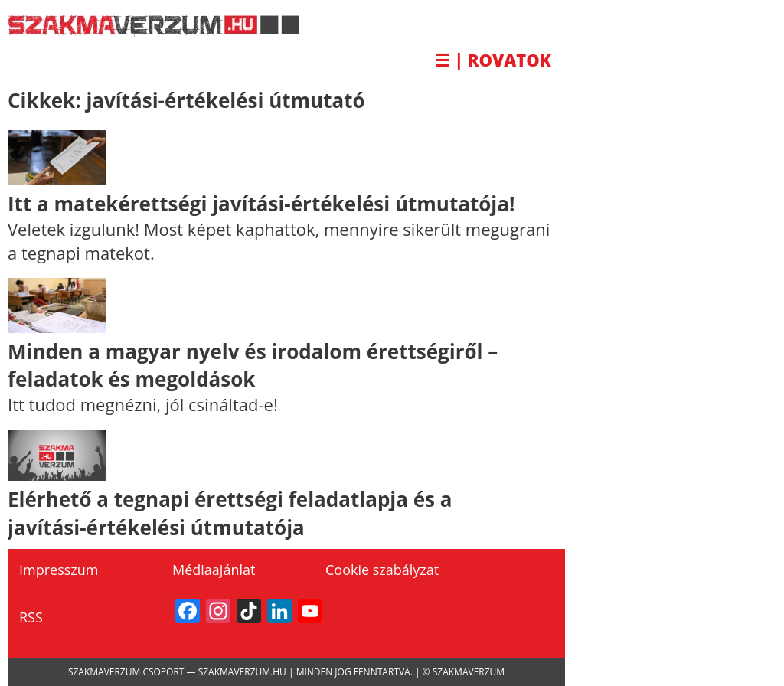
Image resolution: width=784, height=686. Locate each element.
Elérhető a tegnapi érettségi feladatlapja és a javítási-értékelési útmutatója (230, 513)
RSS (31, 617)
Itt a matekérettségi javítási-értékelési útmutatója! (261, 204)
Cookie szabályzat (382, 570)
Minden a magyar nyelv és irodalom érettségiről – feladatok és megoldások (253, 365)
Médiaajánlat (214, 570)
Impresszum (59, 570)
